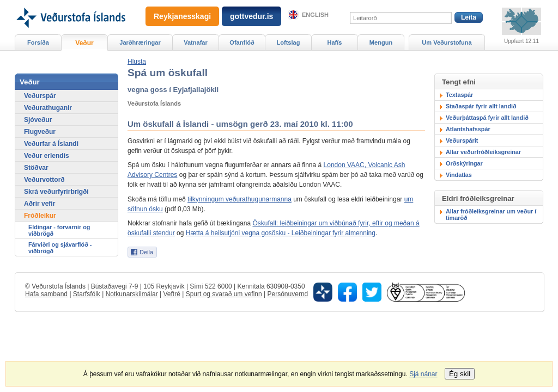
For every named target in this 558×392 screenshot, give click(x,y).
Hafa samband (46, 294)
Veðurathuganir (48, 108)
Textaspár (459, 95)
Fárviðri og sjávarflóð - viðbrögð (60, 248)
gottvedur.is (251, 16)
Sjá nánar (423, 374)
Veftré (171, 294)
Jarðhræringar (140, 42)
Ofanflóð (242, 42)
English (315, 15)
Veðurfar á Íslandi (51, 144)
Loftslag (289, 42)
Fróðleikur (40, 216)
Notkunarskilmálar (132, 294)
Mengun (381, 42)
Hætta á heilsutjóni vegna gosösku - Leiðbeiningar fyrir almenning (281, 233)
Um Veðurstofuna (447, 42)
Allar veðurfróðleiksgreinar (483, 152)
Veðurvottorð (44, 180)
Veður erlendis (47, 156)
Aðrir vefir (40, 204)
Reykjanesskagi (182, 16)
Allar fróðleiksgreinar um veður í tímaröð (491, 215)
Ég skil (460, 374)
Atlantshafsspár (468, 129)
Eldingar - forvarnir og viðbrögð (59, 230)
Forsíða (38, 42)
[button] (137, 62)
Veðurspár (40, 96)
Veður (84, 43)
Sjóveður (38, 120)
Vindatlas (459, 175)
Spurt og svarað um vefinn (224, 294)
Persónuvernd (288, 294)
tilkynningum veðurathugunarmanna (239, 199)
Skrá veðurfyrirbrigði (56, 192)
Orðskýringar (464, 163)
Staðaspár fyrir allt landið (481, 106)
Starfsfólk (87, 294)
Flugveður (40, 132)
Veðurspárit (462, 140)
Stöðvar (36, 168)
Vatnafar (196, 42)
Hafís (335, 42)
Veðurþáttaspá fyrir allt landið (487, 118)
